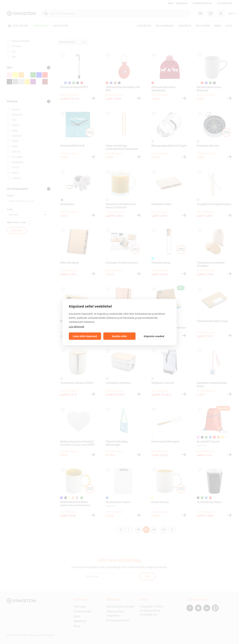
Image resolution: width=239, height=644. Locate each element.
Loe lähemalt (77, 326)
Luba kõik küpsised (85, 336)
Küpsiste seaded (154, 336)
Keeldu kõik (119, 336)
